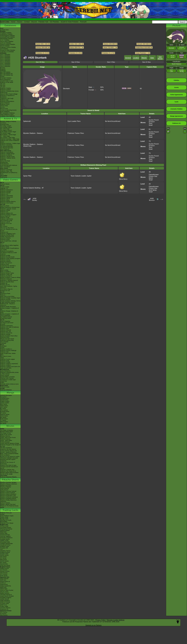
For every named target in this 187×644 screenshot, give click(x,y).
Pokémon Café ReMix (7, 196)
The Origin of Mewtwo (7, 430)
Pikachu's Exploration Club (8, 496)
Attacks (144, 58)
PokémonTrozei (5, 337)
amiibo (2, 383)
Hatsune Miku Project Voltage (9, 94)
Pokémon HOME (5, 210)
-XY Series (3, 558)
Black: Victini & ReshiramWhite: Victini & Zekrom (9, 454)
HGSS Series (4, 416)
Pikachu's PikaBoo (6, 487)
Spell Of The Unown (6, 435)
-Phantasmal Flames (6, 529)
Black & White (4, 270)
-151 (1, 549)
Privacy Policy (101, 620)
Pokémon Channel (6, 330)
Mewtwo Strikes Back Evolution (9, 473)
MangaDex (3, 397)
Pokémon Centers (5, 90)
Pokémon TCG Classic (7, 523)
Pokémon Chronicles (6, 145)
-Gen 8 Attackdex (5, 65)
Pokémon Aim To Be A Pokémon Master (10, 141)
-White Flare (4, 533)
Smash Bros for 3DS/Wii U (8, 266)
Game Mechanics (5, 79)
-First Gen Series (5, 565)
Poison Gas (153, 176)
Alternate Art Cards (6, 520)
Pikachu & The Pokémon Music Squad (9, 507)
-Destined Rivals (5, 535)
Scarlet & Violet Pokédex (70, 22)
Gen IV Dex (146, 62)
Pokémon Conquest (6, 279)
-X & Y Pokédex (5, 40)
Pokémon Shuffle (5, 256)
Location (136, 58)
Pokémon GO (4, 194)
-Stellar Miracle (5, 599)
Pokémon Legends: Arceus (8, 209)
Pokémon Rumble (5, 299)
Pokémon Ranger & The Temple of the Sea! (10, 446)
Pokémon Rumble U (6, 276)
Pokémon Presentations (7, 101)
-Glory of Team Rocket (7, 590)
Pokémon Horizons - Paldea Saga (10, 143)
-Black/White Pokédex (7, 39)
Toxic (151, 123)
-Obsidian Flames (5, 551)
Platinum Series (5, 414)
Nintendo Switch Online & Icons (9, 384)
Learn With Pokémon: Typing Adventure (9, 287)
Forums (20, 22)
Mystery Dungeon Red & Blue (9, 336)
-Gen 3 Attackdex (5, 58)
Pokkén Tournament (6, 263)
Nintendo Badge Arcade (7, 267)
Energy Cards (4, 519)
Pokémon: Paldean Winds (8, 158)
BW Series (3, 417)
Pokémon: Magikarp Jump (8, 234)
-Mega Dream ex (5, 581)
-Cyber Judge (4, 606)
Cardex (2, 77)
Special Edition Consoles (7, 377)
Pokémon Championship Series (9, 91)
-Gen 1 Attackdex (5, 55)
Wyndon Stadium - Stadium (33, 133)
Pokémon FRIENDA (6, 390)
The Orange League (6, 127)
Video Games (10, 180)
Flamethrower (154, 175)
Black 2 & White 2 (5, 272)
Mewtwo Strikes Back (6, 432)
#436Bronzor (152, 199)
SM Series (3, 423)
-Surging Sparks (5, 539)
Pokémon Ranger (5, 334)
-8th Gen (3, 85)
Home (13, 22)
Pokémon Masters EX (7, 197)
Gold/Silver (3, 346)
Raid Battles (4, 522)
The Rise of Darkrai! (6, 448)
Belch (151, 178)
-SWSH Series (4, 555)
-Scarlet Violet (4, 554)
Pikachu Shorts (10, 480)
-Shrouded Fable (5, 542)
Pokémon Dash (5, 329)
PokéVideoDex (4, 164)
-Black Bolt (3, 532)
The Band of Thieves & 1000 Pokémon (8, 253)
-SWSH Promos (5, 571)
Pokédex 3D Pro (5, 285)
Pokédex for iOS (5, 291)
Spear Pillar (27, 176)
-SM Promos (4, 573)
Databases (10, 25)
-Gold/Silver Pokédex (6, 34)
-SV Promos (4, 570)
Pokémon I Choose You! (7, 470)
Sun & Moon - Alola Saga (8, 138)
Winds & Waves (5, 184)
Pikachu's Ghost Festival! (8, 493)
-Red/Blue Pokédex (6, 33)
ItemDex (3, 68)
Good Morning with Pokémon (9, 165)
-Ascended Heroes (6, 527)
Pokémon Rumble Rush (7, 235)
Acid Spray (153, 190)
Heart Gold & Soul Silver (7, 296)
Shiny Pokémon (5, 149)
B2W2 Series (4, 419)
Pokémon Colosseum (6, 326)
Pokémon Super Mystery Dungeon (10, 258)
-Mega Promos (4, 568)
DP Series (3, 413)
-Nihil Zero (3, 580)
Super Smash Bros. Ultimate (8, 241)
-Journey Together (5, 536)
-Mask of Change (5, 602)
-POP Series (4, 576)
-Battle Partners (5, 593)
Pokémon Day (4, 100)
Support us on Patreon (93, 625)
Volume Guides (5, 403)
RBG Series (4, 404)
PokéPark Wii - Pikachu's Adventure (7, 304)
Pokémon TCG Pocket (7, 203)
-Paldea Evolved (5, 552)
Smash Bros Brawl (6, 318)
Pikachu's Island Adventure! (8, 494)
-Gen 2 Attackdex (5, 56)
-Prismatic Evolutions (6, 538)
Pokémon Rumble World (7, 257)
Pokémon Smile (5, 218)
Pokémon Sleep (5, 200)
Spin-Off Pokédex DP (6, 74)
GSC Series (4, 407)
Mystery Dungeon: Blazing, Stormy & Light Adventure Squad (10, 302)
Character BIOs (5, 398)
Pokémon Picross (5, 260)
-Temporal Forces (5, 545)
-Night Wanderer (5, 600)
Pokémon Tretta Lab (6, 275)
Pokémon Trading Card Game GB (10, 367)
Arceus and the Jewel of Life (8, 451)
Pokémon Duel (4, 264)
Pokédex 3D (4, 283)
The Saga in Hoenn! (6, 130)
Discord (34, 22)
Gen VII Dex (40, 62)
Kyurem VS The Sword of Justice (10, 456)
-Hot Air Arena (4, 592)
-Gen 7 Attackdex (5, 63)
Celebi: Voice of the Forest (8, 438)
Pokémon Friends (5, 193)
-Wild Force (4, 605)
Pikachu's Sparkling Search (8, 499)
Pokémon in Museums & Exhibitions (7, 96)
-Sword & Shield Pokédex (8, 44)
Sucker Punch (154, 120)
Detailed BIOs (4, 400)
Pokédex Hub (43, 22)
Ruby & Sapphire (5, 321)
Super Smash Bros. (6, 368)
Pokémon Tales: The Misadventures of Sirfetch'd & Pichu (9, 173)
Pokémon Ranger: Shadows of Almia (9, 312)
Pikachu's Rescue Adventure (8, 484)
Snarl (151, 125)
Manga (10, 393)
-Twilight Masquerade (6, 544)
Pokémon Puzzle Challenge (8, 350)
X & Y (2, 244)
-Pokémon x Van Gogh (7, 98)
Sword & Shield (5, 206)
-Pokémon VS (4, 609)
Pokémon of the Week (7, 82)
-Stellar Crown (4, 541)
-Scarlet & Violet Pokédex (8, 50)
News (2, 28)
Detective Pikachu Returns (8, 202)
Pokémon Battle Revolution (8, 307)
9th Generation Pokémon (7, 113)
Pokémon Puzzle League (7, 359)
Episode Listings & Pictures (8, 121)
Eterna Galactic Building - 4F (33, 188)
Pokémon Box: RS (6, 331)
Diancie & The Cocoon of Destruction (7, 463)
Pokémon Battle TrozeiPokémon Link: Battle (10, 249)
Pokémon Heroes (5, 439)
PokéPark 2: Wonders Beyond (9, 280)
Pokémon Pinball (5, 362)
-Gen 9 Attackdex (5, 66)
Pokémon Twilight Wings (7, 154)
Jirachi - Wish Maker (6, 440)
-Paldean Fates (5, 546)
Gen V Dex (111, 62)
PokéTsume (4, 177)
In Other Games (5, 374)
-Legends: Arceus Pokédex (8, 47)
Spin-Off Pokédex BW (7, 75)
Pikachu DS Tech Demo (7, 339)
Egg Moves (160, 58)
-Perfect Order (4, 526)
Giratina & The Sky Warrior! (8, 449)
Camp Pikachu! (5, 488)
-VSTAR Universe (5, 608)
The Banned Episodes (7, 148)
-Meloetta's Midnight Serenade (9, 458)
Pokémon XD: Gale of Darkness (9, 327)
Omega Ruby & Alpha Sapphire (9, 245)
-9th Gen (3, 84)
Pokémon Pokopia (5, 191)
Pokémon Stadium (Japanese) (9, 364)
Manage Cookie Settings (116, 620)
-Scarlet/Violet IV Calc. (7, 81)
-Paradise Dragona (6, 598)
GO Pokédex (54, 22)
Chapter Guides (5, 401)
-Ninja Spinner (4, 579)
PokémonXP (4, 93)
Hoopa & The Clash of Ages (8, 465)
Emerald (3, 324)
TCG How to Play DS (6, 289)
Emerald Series (5, 412)
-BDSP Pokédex (5, 46)
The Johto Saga (5, 129)
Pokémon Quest (5, 239)
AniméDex (3, 123)
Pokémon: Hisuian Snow (7, 157)
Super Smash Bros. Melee (8, 353)
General (128, 58)
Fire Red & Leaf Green (7, 323)
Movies (10, 426)
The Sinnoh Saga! (5, 133)
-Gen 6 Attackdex (5, 62)
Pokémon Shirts (5, 104)
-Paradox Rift (4, 548)
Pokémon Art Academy (7, 251)
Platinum (3, 295)
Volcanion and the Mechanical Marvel (9, 467)
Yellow (2, 358)
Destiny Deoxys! (5, 442)
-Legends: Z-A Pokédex (7, 52)
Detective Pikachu (5, 238)
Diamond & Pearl (5, 294)
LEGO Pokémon (5, 103)
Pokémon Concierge (6, 170)
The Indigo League (6, 126)
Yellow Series (4, 406)
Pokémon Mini (4, 352)
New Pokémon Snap (6, 221)
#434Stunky (34, 199)
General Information (6, 395)
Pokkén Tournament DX (7, 237)
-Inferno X (3, 583)
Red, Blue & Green (6, 356)
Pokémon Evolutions (6, 155)
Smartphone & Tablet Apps (8, 380)
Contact (27, 22)
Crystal (2, 348)
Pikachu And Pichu (6, 485)
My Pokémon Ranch (6, 317)
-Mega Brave (4, 584)
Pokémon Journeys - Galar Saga (10, 139)
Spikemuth (27, 121)
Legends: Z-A (4, 188)
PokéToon (3, 159)
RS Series (3, 409)
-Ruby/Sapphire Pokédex (7, 36)
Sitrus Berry (123, 178)
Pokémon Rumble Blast (7, 282)
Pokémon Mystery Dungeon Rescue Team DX (8, 215)
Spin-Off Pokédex (5, 72)
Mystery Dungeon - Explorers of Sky (9, 309)
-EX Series (3, 563)
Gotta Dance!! (4, 490)
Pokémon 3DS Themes (7, 378)
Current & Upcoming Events (8, 110)
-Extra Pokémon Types (7, 516)
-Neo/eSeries (4, 564)
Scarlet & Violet (5, 187)
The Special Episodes (7, 146)
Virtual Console (5, 375)
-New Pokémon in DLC (7, 114)
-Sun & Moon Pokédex (7, 41)
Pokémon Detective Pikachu (8, 477)
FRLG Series (4, 410)
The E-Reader (4, 342)
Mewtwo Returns (5, 436)
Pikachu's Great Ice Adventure (9, 497)
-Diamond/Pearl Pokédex (7, 37)
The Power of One (5, 433)
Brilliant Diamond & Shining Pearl (10, 207)
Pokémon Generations (7, 152)
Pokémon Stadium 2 (6, 349)
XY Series (3, 420)
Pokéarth (83, 22)
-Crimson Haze (5, 603)
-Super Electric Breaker (7, 596)
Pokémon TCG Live (6, 223)
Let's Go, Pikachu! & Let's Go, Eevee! (9, 230)
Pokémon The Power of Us (8, 471)
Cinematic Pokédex (6, 78)
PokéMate (3, 343)
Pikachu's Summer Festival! (8, 491)
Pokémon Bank (5, 247)
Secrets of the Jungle (6, 474)
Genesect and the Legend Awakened (8, 460)
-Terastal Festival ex (6, 595)
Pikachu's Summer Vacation (8, 482)
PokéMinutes (4, 162)
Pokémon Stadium (6, 365)
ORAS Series (4, 422)
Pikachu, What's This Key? (8, 504)
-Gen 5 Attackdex (5, 60)
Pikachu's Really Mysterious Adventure (8, 501)
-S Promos (3, 614)
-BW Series (4, 560)
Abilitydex (3, 71)
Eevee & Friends (5, 503)
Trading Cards (10, 510)
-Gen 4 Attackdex (5, 59)
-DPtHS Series (4, 561)
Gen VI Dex (76, 62)
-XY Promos (4, 574)
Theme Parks (4, 106)
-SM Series (3, 557)
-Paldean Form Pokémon (7, 116)
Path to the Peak (5, 161)
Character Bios (5, 124)
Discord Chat (4, 109)
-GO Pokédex (4, 49)
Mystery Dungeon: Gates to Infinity (10, 277)
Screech (152, 122)
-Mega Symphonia (5, 586)
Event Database (5, 112)
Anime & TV (10, 119)
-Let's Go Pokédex (6, 43)
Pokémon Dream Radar (7, 273)
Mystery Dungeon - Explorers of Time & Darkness (9, 315)
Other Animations (5, 167)
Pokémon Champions (6, 190)
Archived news (4, 30)
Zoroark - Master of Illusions (8, 452)
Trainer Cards (4, 517)
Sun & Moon (4, 226)
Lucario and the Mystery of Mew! (10, 443)
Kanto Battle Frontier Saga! (8, 132)
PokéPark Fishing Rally (7, 340)
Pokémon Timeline (6, 88)
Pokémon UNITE (5, 199)
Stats (152, 58)
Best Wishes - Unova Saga (8, 135)
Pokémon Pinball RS (6, 333)
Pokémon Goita (5, 387)
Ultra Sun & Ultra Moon (7, 228)
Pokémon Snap (5, 361)
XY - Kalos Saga (5, 136)
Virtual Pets (4, 381)
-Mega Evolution (5, 530)
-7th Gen (3, 87)
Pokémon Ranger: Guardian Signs (10, 298)
